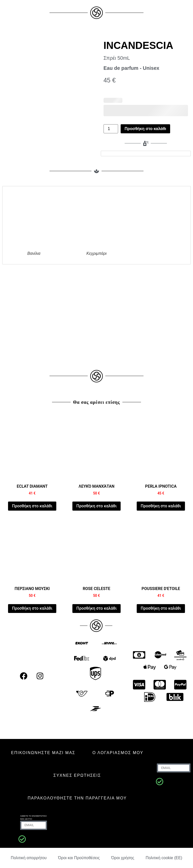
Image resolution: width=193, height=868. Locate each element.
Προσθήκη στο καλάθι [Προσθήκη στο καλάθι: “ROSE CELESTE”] (96, 608)
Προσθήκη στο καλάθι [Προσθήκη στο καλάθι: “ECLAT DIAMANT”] (32, 506)
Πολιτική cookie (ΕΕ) (164, 858)
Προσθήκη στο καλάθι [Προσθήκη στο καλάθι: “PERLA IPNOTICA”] (161, 506)
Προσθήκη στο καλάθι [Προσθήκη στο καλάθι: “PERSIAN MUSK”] (32, 608)
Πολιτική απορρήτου (29, 858)
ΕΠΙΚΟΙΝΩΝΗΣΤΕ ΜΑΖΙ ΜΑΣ (43, 753)
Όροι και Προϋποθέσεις (79, 858)
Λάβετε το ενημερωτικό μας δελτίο (33, 817)
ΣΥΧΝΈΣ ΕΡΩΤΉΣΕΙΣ (77, 775)
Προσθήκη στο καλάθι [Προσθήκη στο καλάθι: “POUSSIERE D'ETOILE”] (161, 608)
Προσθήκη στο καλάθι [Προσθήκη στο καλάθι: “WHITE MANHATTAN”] (96, 506)
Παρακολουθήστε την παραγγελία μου (77, 798)
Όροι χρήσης (123, 858)
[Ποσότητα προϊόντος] (111, 129)
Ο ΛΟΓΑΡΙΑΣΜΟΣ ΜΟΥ (118, 753)
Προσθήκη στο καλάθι (145, 129)
